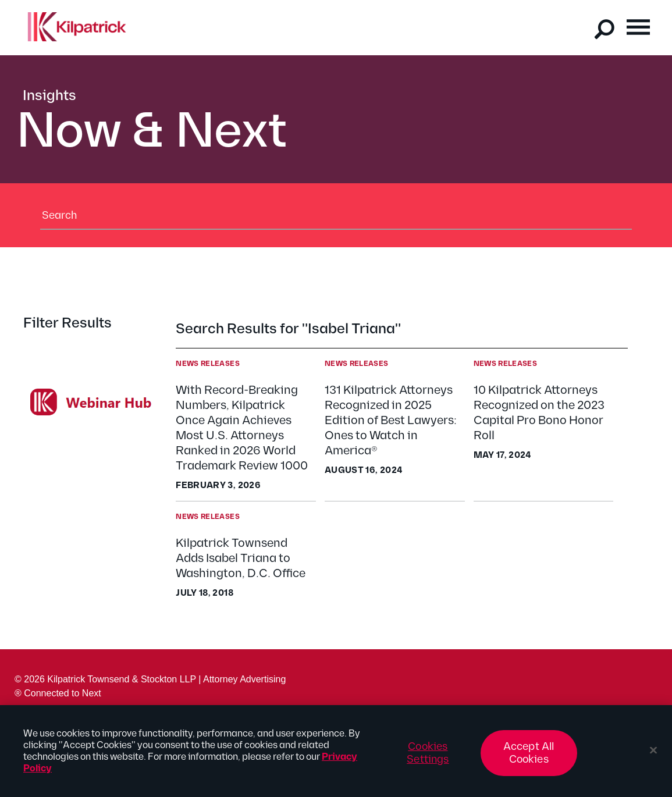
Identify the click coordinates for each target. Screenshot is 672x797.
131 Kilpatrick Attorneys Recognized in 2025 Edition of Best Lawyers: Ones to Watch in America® (391, 421)
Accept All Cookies (529, 758)
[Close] (653, 755)
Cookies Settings (428, 758)
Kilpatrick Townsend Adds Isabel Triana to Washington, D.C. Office (241, 558)
